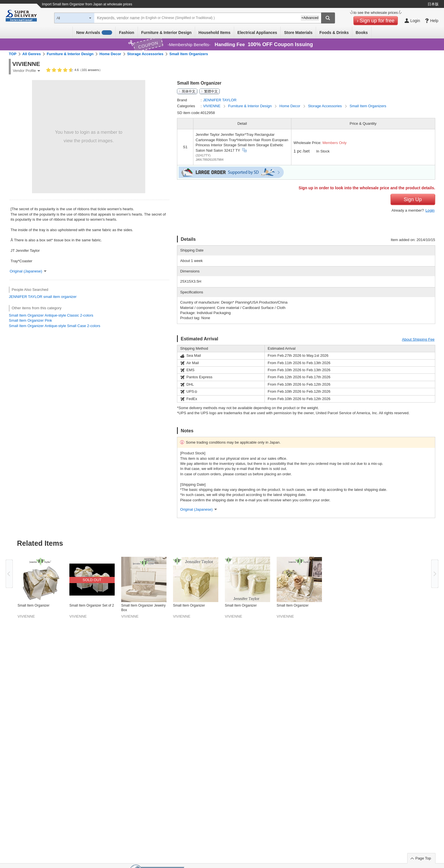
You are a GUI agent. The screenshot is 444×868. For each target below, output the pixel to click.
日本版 (433, 4)
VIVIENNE (212, 106)
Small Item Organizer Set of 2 (92, 605)
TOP (13, 54)
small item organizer (60, 297)
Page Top (423, 858)
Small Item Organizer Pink (30, 320)
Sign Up (413, 199)
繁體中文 (211, 91)
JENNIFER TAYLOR (25, 297)
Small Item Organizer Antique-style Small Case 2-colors (55, 326)
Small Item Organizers (189, 54)
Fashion (127, 33)
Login (430, 210)
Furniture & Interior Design (166, 33)
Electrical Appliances (257, 33)
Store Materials (298, 33)
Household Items (214, 33)
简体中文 (189, 91)
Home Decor (110, 54)
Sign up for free (377, 21)
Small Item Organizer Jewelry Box (143, 608)
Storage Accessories (145, 54)
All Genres (32, 54)
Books (362, 33)
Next (435, 574)
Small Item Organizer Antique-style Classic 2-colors (51, 315)
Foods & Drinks (334, 33)
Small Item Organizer (34, 605)
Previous (9, 574)
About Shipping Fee (418, 339)
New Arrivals (94, 33)
